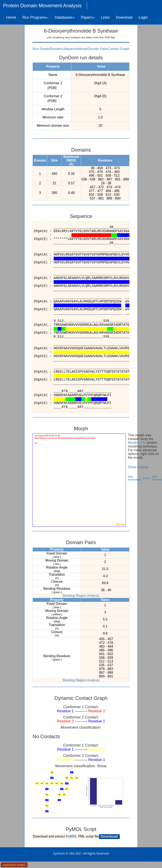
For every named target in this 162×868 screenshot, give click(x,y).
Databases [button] (65, 17)
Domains (56, 49)
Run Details (41, 49)
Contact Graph (118, 49)
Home (11, 17)
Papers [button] (88, 17)
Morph (83, 49)
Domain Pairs (98, 49)
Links (105, 17)
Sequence (71, 49)
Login (143, 17)
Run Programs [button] (35, 17)
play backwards (134, 478)
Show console (138, 467)
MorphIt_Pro (137, 443)
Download (124, 17)
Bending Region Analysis (81, 596)
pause (147, 478)
